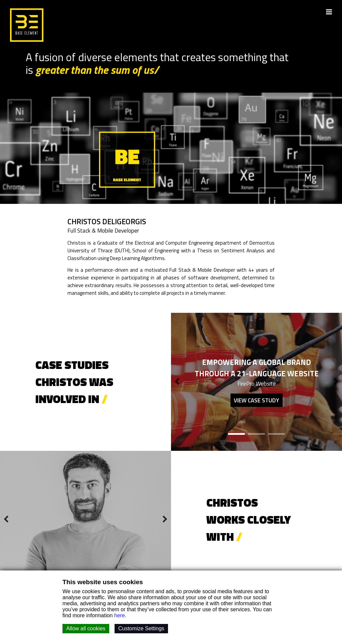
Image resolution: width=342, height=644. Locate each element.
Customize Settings (141, 628)
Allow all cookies (86, 628)
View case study (256, 400)
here (120, 615)
